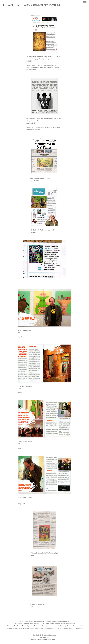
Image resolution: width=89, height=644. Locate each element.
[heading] (32, 5)
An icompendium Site (52, 640)
